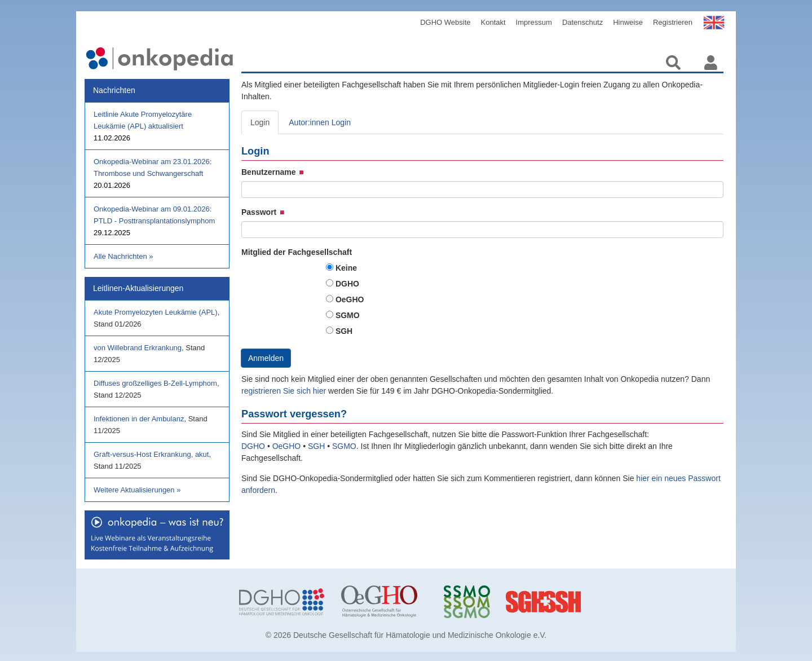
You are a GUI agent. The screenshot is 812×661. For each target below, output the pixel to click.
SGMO (348, 315)
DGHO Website (445, 22)
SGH (344, 331)
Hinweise (628, 22)
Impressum (534, 22)
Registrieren (673, 22)
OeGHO (350, 299)
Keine (346, 268)
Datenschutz (582, 22)
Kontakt (493, 22)
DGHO (347, 284)
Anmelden (266, 358)
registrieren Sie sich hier (285, 391)
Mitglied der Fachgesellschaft (297, 252)
